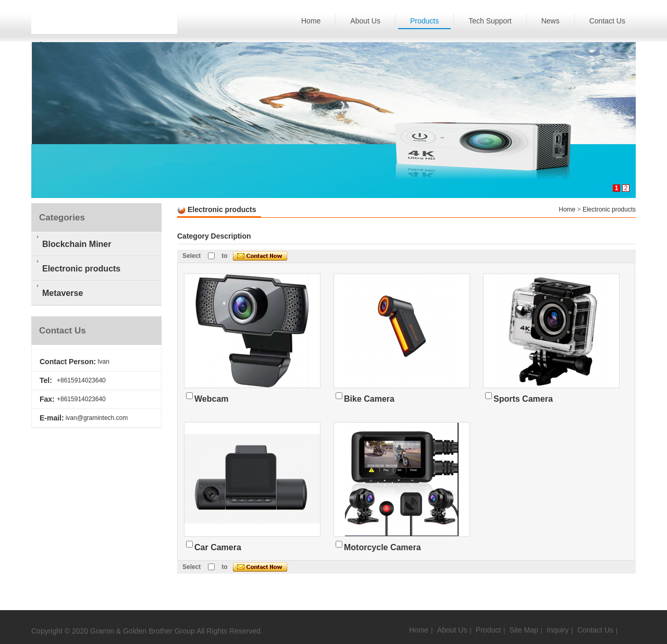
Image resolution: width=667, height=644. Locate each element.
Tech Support (490, 21)
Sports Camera (523, 399)
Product (488, 630)
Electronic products (609, 209)
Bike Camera (369, 399)
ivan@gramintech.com (97, 418)
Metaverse (63, 293)
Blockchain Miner (77, 244)
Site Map (524, 630)
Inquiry (558, 630)
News (551, 21)
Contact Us (607, 21)
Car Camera (218, 547)
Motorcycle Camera (382, 547)
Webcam (212, 399)
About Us (365, 21)
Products (424, 21)
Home (311, 21)
